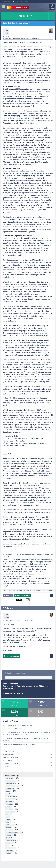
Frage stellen (25, 16)
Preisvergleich (24, 2)
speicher (8, 791)
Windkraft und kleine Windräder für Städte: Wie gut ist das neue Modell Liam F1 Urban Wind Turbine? (26, 734)
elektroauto (9, 809)
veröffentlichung (10, 796)
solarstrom (9, 807)
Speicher (6, 766)
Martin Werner (23, 620)
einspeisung (9, 830)
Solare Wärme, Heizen (11, 763)
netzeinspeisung (10, 848)
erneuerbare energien (12, 786)
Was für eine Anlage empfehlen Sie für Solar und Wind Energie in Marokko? (26, 740)
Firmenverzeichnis (6, 2)
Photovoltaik (8, 760)
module (8, 838)
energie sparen (10, 840)
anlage (8, 845)
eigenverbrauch (10, 789)
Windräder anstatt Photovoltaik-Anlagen (18, 725)
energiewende (28, 590)
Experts (16, 2)
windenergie (7, 590)
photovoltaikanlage (11, 781)
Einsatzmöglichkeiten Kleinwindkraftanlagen (19, 744)
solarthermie (9, 804)
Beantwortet (6, 620)
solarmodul (9, 835)
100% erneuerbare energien (13, 833)
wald (14, 590)
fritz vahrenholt (48, 590)
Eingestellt (6, 39)
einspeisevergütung (11, 799)
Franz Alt (29, 39)
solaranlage (9, 802)
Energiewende (20, 39)
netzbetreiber (10, 825)
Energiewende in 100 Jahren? (14, 729)
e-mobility (9, 814)
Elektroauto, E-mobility (11, 757)
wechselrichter (10, 812)
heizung (8, 822)
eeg (7, 794)
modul (8, 817)
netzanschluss (10, 851)
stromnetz (9, 827)
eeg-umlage (9, 853)
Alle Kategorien (9, 752)
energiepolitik (38, 590)
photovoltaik (9, 778)
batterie (8, 820)
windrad (19, 590)
